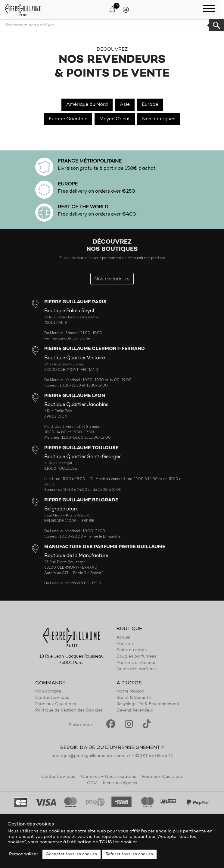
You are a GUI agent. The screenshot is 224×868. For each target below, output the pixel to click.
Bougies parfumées (136, 657)
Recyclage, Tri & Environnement (148, 704)
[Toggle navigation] (209, 10)
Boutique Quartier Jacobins (76, 405)
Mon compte (48, 692)
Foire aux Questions (56, 704)
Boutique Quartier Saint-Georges (83, 457)
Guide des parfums (136, 669)
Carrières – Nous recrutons (109, 777)
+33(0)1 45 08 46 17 (152, 756)
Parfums (125, 644)
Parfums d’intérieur (136, 663)
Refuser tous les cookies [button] (129, 854)
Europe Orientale (68, 119)
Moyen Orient (115, 119)
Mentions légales (120, 783)
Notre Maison (130, 692)
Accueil (124, 638)
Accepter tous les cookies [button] (72, 854)
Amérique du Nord (87, 105)
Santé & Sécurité (134, 698)
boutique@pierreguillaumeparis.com (89, 756)
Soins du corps (132, 650)
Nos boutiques (159, 119)
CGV (92, 783)
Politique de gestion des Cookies (69, 711)
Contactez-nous (52, 698)
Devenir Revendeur (135, 711)
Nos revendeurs (112, 279)
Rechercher (216, 25)
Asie (125, 105)
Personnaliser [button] (23, 854)
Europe (150, 105)
